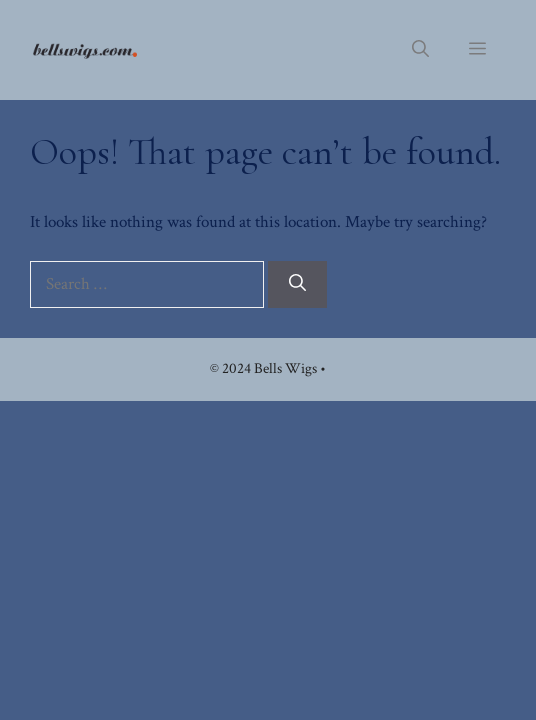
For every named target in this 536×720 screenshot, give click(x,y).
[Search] (297, 285)
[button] (420, 50)
